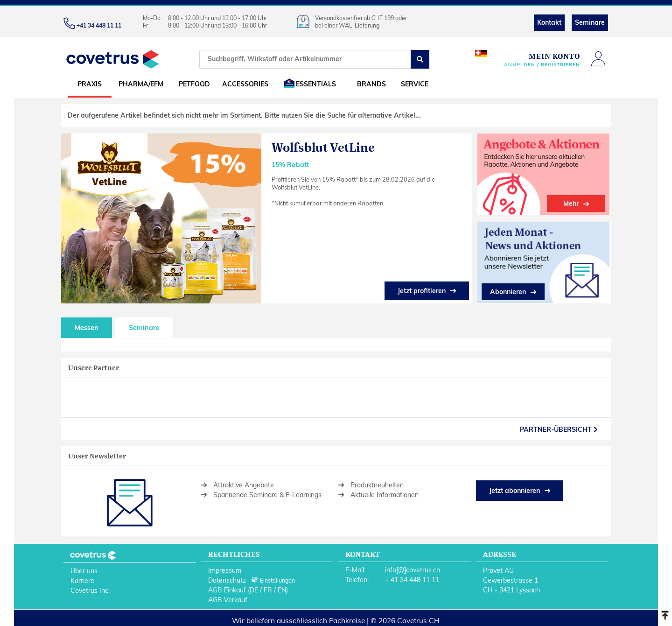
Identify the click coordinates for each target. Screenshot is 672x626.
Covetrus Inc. (90, 589)
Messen (87, 326)
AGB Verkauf (228, 598)
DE (254, 588)
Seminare (590, 22)
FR (268, 588)
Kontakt (549, 22)
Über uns (84, 569)
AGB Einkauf (227, 588)
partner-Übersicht (559, 428)
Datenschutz (227, 578)
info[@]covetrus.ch (413, 568)
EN (282, 588)
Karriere (82, 579)
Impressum (225, 569)
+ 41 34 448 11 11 (412, 578)
